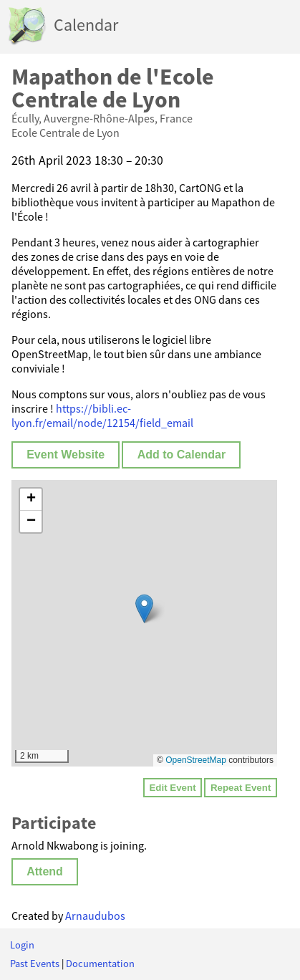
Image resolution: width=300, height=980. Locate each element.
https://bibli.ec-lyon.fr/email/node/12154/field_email (102, 415)
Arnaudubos (95, 916)
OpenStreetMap (196, 760)
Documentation (100, 964)
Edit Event (172, 788)
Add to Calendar (182, 455)
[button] (144, 609)
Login (22, 945)
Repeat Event (241, 788)
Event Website (66, 455)
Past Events (35, 964)
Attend (45, 871)
